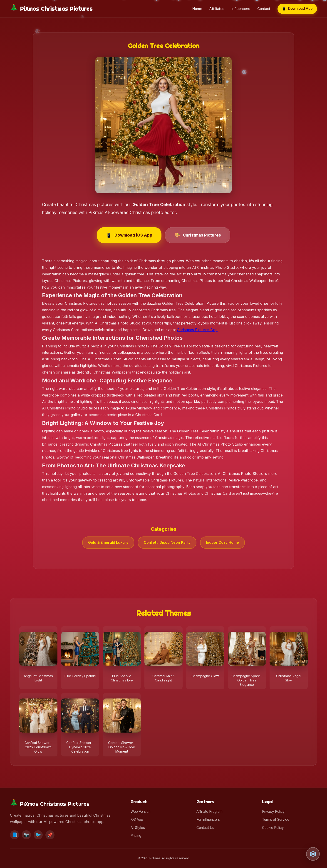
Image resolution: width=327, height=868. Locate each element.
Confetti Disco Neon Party (167, 542)
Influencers (241, 9)
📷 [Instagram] (26, 835)
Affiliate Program (209, 812)
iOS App (137, 819)
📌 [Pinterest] (50, 835)
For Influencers (208, 819)
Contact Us (205, 828)
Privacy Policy (273, 812)
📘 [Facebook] (15, 835)
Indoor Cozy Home (222, 542)
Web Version (140, 812)
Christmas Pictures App (197, 330)
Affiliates (217, 9)
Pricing (136, 836)
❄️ (313, 854)
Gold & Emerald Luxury (108, 542)
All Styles (138, 828)
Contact (264, 9)
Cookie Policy (273, 828)
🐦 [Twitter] (38, 835)
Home (197, 9)
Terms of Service (276, 819)
